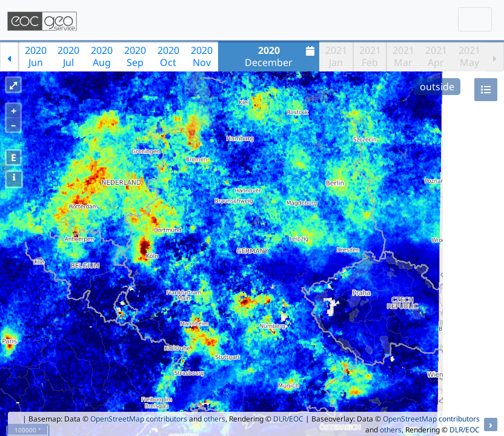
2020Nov (202, 56)
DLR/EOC (288, 419)
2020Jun (36, 56)
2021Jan (336, 56)
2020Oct (168, 56)
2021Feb (370, 56)
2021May (469, 56)
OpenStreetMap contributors (139, 419)
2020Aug (102, 56)
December (281, 56)
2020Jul (68, 56)
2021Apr (436, 56)
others (214, 419)
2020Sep (135, 56)
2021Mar (403, 56)
